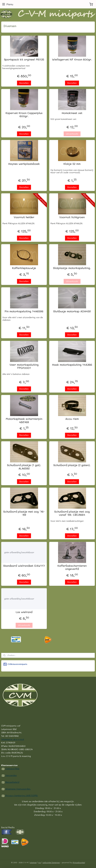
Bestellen (24, 83)
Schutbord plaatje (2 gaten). (72, 465)
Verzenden (11, 775)
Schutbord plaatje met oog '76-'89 (24, 513)
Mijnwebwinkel (79, 863)
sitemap (33, 863)
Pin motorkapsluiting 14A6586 (24, 311)
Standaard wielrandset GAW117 (24, 566)
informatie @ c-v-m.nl (13, 739)
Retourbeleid (12, 782)
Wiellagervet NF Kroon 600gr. (72, 60)
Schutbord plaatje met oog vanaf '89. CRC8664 (72, 513)
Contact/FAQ (12, 768)
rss (40, 863)
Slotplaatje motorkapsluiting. (72, 268)
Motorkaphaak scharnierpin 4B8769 (24, 421)
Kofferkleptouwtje (24, 268)
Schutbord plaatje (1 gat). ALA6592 (24, 467)
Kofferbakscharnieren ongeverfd (72, 567)
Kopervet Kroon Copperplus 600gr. (24, 115)
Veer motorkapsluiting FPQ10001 (24, 366)
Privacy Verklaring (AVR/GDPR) (21, 795)
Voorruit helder (24, 217)
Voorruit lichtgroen (72, 217)
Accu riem (72, 419)
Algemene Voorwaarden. (18, 789)
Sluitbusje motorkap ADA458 (72, 311)
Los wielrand (24, 612)
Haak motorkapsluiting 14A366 (72, 365)
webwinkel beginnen (51, 863)
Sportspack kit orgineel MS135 (24, 60)
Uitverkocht (72, 134)
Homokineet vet (72, 113)
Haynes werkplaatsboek (24, 164)
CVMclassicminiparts (15, 664)
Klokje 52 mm (72, 164)
